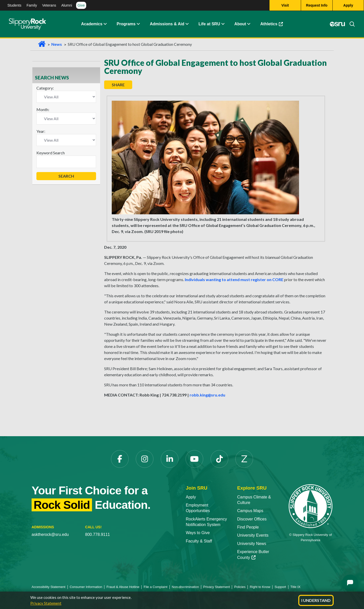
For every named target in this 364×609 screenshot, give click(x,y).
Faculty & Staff (199, 541)
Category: (45, 88)
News (57, 44)
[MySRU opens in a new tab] (337, 24)
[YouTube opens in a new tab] (194, 459)
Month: (43, 109)
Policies (240, 587)
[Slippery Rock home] (27, 24)
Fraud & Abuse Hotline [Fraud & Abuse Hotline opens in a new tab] (123, 587)
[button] (105, 24)
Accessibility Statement (49, 587)
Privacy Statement (46, 603)
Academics (92, 24)
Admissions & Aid (167, 24)
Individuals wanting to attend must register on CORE (234, 279)
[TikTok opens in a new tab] (219, 459)
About (240, 24)
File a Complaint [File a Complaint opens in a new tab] (155, 587)
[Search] (350, 24)
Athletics (274, 25)
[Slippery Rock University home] (311, 506)
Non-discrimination (185, 587)
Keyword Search (51, 153)
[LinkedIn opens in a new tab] (170, 459)
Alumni (67, 5)
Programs (126, 24)
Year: (41, 131)
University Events (253, 535)
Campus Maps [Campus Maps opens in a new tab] (250, 511)
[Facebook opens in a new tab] (120, 459)
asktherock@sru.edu (50, 534)
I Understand (316, 600)
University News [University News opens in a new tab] (252, 544)
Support (280, 587)
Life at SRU (209, 24)
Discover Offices (252, 519)
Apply (191, 497)
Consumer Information (86, 587)
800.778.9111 (98, 534)
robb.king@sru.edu (207, 395)
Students (14, 5)
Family (32, 5)
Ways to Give (198, 533)
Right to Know (260, 587)
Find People (248, 527)
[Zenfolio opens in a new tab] (244, 459)
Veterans (49, 5)
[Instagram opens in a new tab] (145, 459)
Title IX (295, 587)
